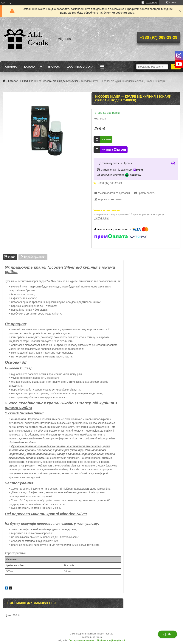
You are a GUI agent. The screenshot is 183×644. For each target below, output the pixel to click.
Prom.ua (109, 634)
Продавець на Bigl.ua (91, 637)
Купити (106, 139)
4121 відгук (152, 3)
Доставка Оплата (80, 67)
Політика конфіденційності (111, 640)
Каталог (30, 67)
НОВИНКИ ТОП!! (31, 81)
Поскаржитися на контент (82, 640)
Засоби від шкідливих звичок (61, 81)
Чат (168, 634)
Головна (10, 67)
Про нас (54, 67)
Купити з (114, 150)
